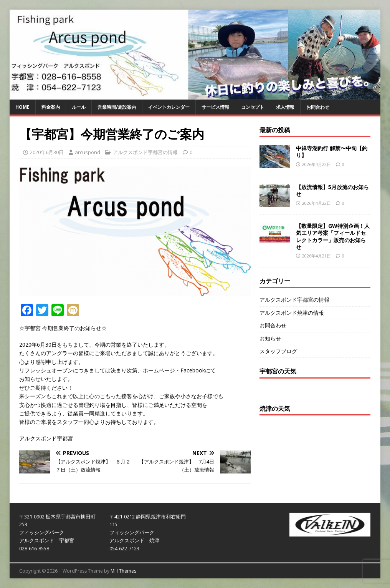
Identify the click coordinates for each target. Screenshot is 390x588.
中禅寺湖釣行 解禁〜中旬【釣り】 (332, 152)
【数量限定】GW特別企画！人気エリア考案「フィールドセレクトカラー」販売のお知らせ (333, 236)
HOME (22, 107)
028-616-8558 (34, 548)
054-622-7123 (124, 548)
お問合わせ (318, 107)
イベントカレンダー (169, 107)
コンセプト (253, 107)
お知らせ (270, 338)
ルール (79, 107)
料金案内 (51, 107)
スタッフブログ (278, 351)
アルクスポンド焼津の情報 (292, 313)
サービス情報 (215, 107)
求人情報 (285, 107)
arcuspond (88, 152)
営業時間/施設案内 (117, 107)
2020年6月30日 (47, 152)
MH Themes (123, 571)
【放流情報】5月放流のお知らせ (332, 190)
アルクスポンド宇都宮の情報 (145, 152)
